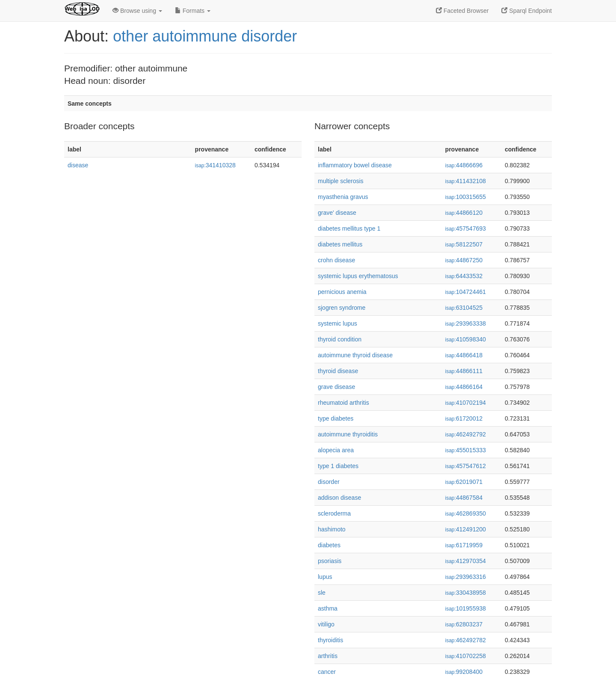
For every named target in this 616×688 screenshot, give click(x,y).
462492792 (466, 434)
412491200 (466, 529)
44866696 (464, 165)
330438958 (466, 593)
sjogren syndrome (342, 308)
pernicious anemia (342, 292)
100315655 (466, 197)
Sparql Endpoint (527, 11)
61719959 (464, 545)
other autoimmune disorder (205, 36)
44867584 (464, 498)
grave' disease (337, 213)
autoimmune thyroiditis (348, 434)
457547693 (466, 228)
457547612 (466, 466)
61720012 (464, 418)
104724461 (466, 292)
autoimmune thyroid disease (355, 355)
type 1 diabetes (338, 466)
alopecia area (336, 450)
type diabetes (336, 418)
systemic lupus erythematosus (358, 276)
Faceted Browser (462, 11)
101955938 (466, 608)
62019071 (464, 482)
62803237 (464, 624)
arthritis (328, 656)
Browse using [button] (137, 11)
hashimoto (332, 529)
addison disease (339, 498)
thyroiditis (330, 640)
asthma (328, 608)
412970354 (466, 561)
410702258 (466, 656)
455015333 (466, 450)
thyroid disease (338, 371)
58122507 (464, 244)
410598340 (466, 339)
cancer (327, 672)
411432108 (466, 181)
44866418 (464, 355)
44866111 (464, 371)
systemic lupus (338, 323)
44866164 (464, 387)
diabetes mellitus (340, 244)
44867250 (464, 260)
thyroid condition (340, 339)
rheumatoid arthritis (344, 403)
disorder (329, 482)
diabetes (329, 545)
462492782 (466, 640)
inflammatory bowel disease (355, 165)
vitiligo (326, 624)
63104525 (464, 308)
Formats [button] (193, 11)
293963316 (466, 577)
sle (322, 593)
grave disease (336, 387)
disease (78, 165)
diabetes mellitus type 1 (349, 228)
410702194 (466, 403)
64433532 (464, 276)
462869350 (466, 513)
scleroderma (334, 513)
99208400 (464, 672)
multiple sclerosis (341, 181)
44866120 (464, 213)
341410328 (215, 165)
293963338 (466, 323)
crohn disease (336, 260)
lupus (325, 577)
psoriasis (330, 561)
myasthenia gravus (343, 197)
